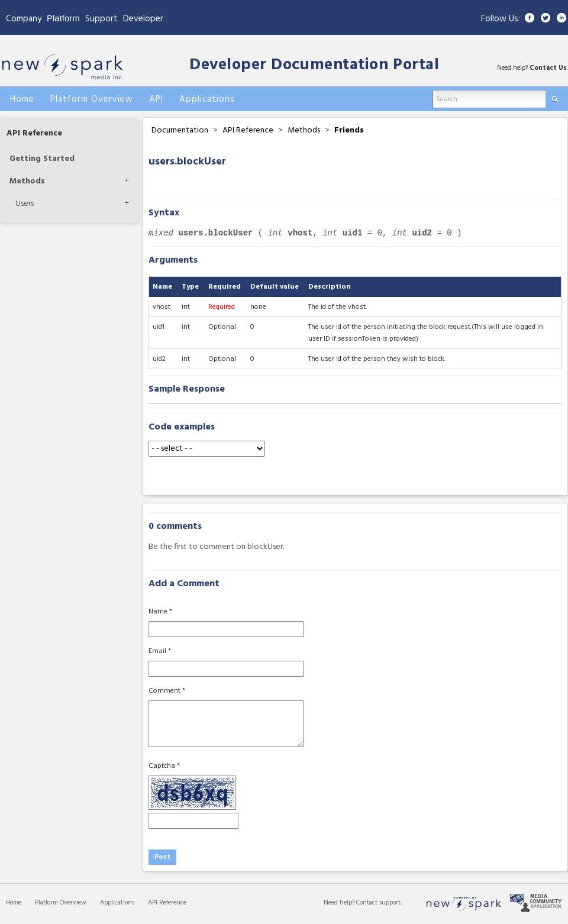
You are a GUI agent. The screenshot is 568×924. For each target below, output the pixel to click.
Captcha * (164, 766)
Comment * (167, 691)
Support (101, 19)
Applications (117, 903)
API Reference (34, 133)
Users (25, 204)
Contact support (378, 903)
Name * (160, 612)
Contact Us (548, 68)
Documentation (180, 130)
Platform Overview (61, 903)
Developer (143, 19)
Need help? (340, 903)
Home (14, 903)
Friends (349, 130)
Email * (160, 651)
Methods (27, 181)
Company (24, 19)
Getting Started (42, 159)
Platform (63, 18)
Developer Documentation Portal (314, 65)
